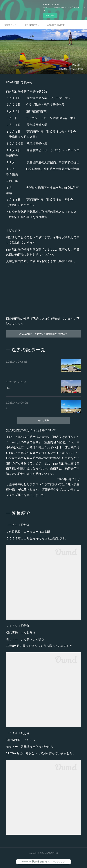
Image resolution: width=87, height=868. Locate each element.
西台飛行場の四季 (56, 25)
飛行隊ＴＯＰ (10, 25)
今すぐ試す (50, 15)
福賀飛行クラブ (32, 25)
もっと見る (43, 421)
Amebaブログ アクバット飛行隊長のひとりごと (43, 334)
